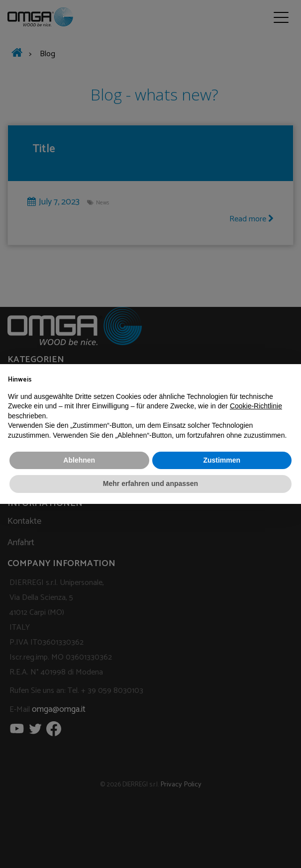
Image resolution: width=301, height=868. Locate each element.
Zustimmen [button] (222, 460)
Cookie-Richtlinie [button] (256, 406)
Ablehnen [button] (79, 460)
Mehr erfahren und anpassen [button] (150, 483)
